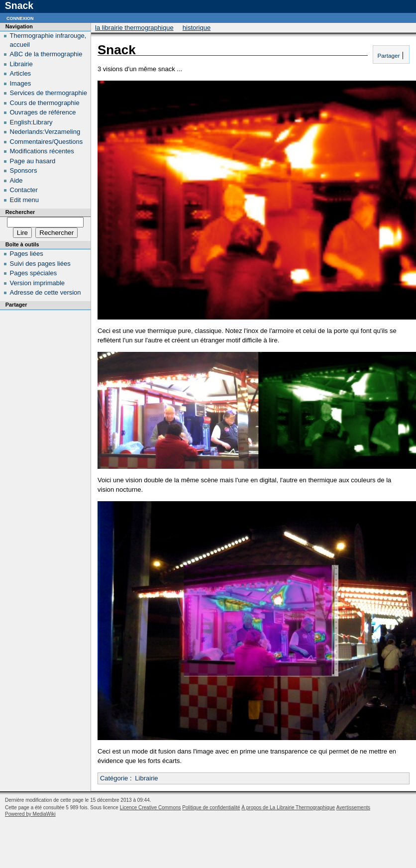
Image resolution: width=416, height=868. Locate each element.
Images (21, 83)
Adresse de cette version (46, 292)
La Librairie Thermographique (134, 28)
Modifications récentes (42, 151)
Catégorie (114, 778)
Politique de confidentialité (211, 808)
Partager (388, 55)
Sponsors (24, 170)
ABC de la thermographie (46, 54)
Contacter (24, 190)
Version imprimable (38, 283)
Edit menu (25, 200)
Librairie (146, 778)
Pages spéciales (34, 273)
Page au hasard (33, 161)
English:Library (31, 122)
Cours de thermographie (45, 103)
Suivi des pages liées (40, 264)
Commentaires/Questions (47, 142)
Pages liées (27, 254)
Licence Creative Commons (151, 808)
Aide (16, 180)
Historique (197, 28)
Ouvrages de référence (43, 112)
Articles (21, 73)
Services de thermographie (49, 93)
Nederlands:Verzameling (45, 132)
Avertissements (353, 808)
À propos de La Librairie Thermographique (288, 808)
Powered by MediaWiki (30, 814)
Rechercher (20, 212)
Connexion (20, 18)
